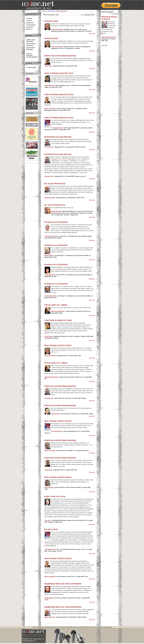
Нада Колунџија (49, 487)
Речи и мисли (51, 11)
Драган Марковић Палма (109, 37)
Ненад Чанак (48, 66)
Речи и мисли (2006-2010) (81, 627)
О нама (29, 21)
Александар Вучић (57, 128)
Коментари (92, 34)
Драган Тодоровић (50, 109)
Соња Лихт (48, 520)
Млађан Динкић (49, 598)
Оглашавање (31, 25)
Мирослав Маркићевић (58, 311)
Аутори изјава (31, 68)
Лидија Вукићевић (50, 275)
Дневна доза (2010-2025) (66, 627)
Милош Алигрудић (50, 451)
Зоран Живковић (49, 85)
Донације (30, 27)
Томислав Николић (57, 29)
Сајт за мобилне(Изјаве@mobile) (32, 55)
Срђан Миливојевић (50, 296)
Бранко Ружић (55, 414)
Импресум (30, 23)
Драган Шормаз (49, 255)
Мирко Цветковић (50, 198)
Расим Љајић (48, 336)
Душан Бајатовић (56, 211)
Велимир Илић (49, 147)
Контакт (29, 29)
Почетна (29, 18)
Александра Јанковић (51, 236)
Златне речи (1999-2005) (96, 627)
